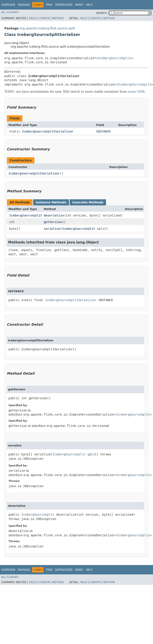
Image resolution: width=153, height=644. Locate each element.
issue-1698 (136, 92)
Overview (8, 5)
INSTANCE (103, 131)
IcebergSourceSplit (114, 58)
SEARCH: (102, 13)
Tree (49, 5)
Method (58, 18)
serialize (52, 229)
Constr (44, 18)
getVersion (53, 222)
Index (79, 5)
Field (32, 18)
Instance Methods (51, 202)
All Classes (10, 12)
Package (24, 5)
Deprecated (64, 5)
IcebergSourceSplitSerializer (48, 131)
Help (89, 5)
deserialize (54, 215)
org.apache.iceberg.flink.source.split (47, 28)
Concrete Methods (88, 202)
